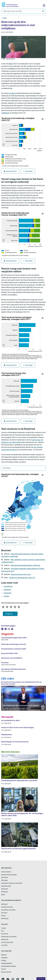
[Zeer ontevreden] (4, 607)
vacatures (13, 93)
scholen (6, 596)
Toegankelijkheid (7, 964)
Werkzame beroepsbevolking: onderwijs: (26, 566)
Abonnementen (6, 972)
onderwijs (7, 590)
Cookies (4, 961)
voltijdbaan (5, 113)
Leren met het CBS (7, 943)
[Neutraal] (12, 607)
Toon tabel (28, 171)
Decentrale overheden (8, 911)
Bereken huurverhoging (9, 875)
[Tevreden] (17, 607)
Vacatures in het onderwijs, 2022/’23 (22, 578)
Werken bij (5, 940)
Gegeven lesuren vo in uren (21, 575)
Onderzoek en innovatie (9, 937)
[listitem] (2, 630)
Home (5, 18)
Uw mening (41, 979)
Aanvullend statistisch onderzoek (12, 884)
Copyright (4, 958)
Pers (3, 932)
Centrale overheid (7, 908)
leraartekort (8, 587)
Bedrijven (4, 905)
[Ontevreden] (8, 607)
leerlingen (8, 593)
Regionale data (6, 887)
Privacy (3, 916)
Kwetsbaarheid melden (9, 967)
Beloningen (5, 919)
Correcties (4, 946)
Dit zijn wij (5, 934)
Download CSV (10, 171)
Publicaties (5, 890)
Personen (4, 913)
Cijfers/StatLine (6, 872)
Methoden (5, 892)
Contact (4, 929)
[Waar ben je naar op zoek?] (23, 11)
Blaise (3, 895)
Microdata (4, 881)
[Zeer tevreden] (21, 607)
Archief (4, 970)
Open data (4, 878)
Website (4, 955)
